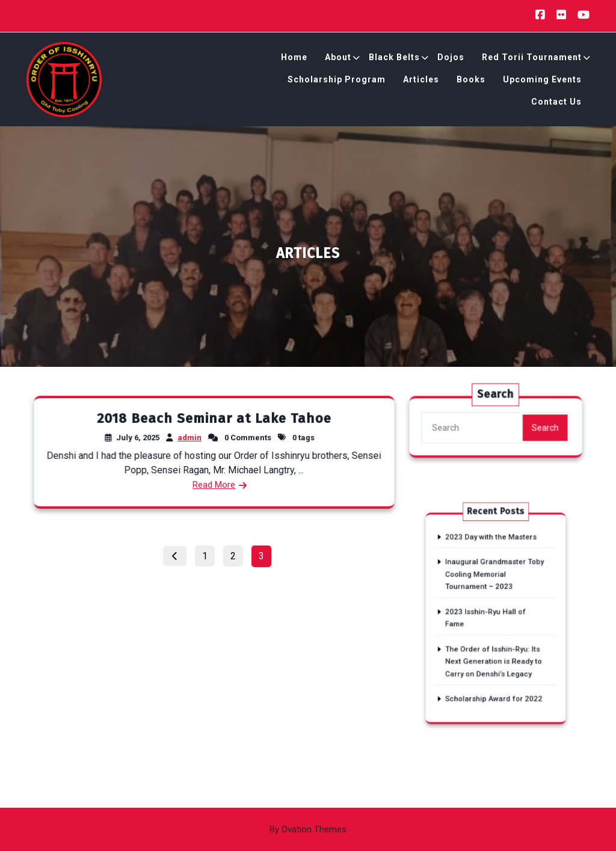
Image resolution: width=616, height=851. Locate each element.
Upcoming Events (542, 81)
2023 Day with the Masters (492, 552)
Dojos (451, 59)
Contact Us (556, 103)
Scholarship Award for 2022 (494, 675)
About (338, 59)
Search (543, 430)
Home (294, 59)
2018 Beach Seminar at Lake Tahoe (214, 419)
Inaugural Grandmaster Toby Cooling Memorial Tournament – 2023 (494, 580)
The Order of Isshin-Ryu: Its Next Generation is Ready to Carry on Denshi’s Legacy (494, 647)
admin (190, 438)
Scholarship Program (337, 81)
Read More (214, 484)
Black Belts (394, 59)
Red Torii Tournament (532, 59)
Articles (421, 81)
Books (471, 81)
